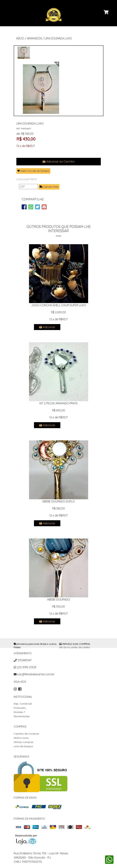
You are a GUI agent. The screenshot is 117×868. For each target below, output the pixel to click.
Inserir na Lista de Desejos (33, 171)
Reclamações (22, 716)
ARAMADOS (34, 38)
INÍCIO (20, 38)
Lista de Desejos (23, 746)
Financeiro (20, 708)
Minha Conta (21, 738)
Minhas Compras (24, 742)
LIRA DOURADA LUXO (58, 38)
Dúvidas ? (19, 712)
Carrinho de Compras (26, 734)
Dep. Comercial (23, 704)
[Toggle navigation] (12, 30)
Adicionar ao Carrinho (59, 162)
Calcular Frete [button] (49, 187)
